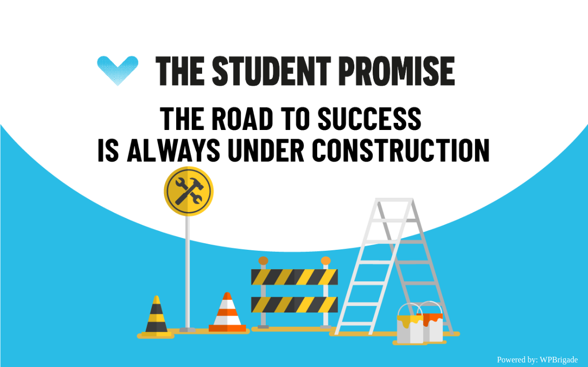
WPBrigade (559, 360)
